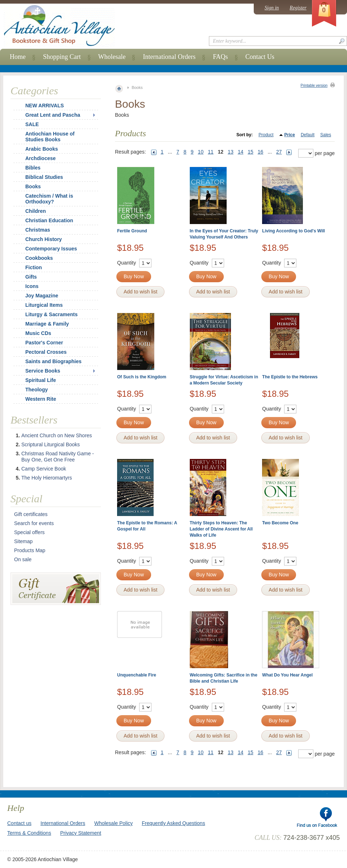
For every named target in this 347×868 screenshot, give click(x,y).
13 (231, 152)
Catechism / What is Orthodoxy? (49, 199)
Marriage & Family (47, 324)
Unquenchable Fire (137, 675)
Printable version (314, 85)
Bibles (33, 168)
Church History (44, 239)
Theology (37, 390)
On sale (23, 559)
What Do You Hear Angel (287, 675)
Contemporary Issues (51, 249)
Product (266, 135)
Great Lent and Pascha (53, 115)
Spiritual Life (41, 380)
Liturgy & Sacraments (52, 314)
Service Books (43, 371)
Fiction (34, 267)
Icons (32, 286)
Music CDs (38, 333)
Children (36, 211)
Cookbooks (39, 258)
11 (211, 152)
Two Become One (280, 523)
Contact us (19, 823)
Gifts (31, 277)
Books (33, 186)
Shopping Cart (62, 57)
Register (298, 8)
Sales (326, 135)
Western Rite (41, 399)
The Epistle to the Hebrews (290, 377)
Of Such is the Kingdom (142, 377)
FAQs (220, 57)
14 (241, 152)
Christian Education (49, 220)
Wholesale (112, 57)
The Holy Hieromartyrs (47, 478)
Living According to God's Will (294, 231)
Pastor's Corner (44, 343)
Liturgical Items (44, 305)
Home (18, 57)
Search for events (34, 523)
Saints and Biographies (53, 361)
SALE (32, 124)
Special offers (29, 532)
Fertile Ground (132, 231)
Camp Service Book (44, 469)
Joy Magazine (42, 296)
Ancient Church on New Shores (57, 435)
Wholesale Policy (114, 823)
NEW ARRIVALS (45, 106)
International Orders (169, 57)
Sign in (272, 8)
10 (201, 152)
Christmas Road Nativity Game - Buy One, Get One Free (58, 457)
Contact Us (260, 57)
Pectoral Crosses (46, 352)
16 (261, 152)
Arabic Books (42, 149)
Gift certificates (31, 514)
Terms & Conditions (29, 833)
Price (290, 135)
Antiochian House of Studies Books (50, 137)
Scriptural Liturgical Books (51, 444)
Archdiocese (40, 158)
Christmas (33, 230)
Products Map (30, 550)
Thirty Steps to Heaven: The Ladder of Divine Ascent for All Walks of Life (221, 529)
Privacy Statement (81, 833)
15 (250, 152)
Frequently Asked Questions (173, 823)
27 (279, 152)
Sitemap (23, 541)
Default (308, 135)
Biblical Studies (44, 177)
